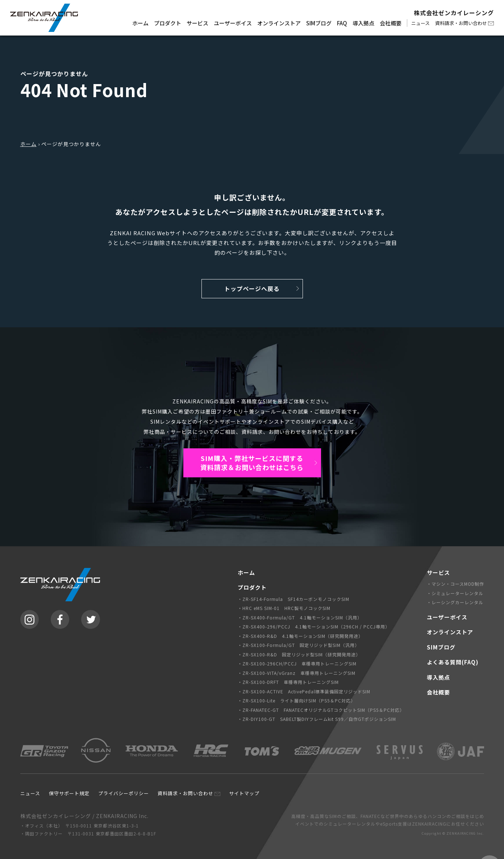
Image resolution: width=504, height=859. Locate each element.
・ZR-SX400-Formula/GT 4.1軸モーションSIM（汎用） (300, 617)
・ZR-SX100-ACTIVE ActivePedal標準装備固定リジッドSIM (304, 691)
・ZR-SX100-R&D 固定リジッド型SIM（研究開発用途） (299, 654)
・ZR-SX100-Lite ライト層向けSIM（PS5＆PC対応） (297, 700)
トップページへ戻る (252, 289)
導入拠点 (363, 23)
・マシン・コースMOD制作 (455, 584)
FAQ (342, 23)
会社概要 (391, 23)
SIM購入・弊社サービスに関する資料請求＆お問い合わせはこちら (252, 463)
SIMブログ (319, 23)
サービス (197, 23)
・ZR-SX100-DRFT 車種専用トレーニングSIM (288, 682)
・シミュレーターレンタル (455, 593)
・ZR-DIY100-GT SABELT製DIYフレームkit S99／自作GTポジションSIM (317, 719)
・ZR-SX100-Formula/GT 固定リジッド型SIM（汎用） (299, 645)
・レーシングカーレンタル (455, 602)
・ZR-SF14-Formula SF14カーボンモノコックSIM (293, 599)
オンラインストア (279, 23)
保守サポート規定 (69, 793)
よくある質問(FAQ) (453, 662)
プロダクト (168, 23)
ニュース (420, 23)
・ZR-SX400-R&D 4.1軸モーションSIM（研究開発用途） (300, 636)
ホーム (140, 23)
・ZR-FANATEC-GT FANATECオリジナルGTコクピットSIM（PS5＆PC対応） (321, 710)
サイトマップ (244, 793)
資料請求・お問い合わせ (461, 23)
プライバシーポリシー (124, 793)
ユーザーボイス (233, 23)
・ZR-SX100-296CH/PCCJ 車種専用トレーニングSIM (297, 663)
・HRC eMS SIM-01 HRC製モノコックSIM (284, 608)
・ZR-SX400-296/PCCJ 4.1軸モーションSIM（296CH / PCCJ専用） (314, 626)
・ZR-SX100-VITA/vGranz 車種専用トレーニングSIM (297, 673)
